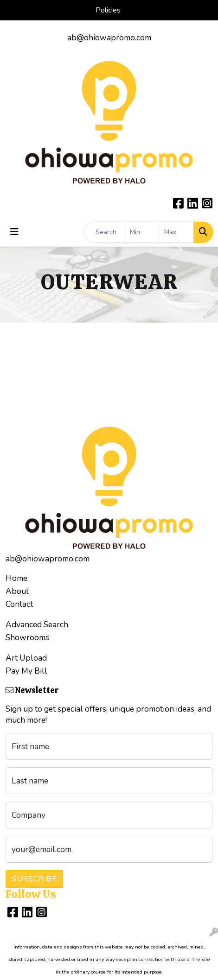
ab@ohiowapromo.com (109, 38)
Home (16, 578)
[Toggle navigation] (14, 232)
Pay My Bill (26, 671)
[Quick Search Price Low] (142, 232)
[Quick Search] (104, 232)
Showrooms (27, 637)
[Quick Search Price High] (176, 232)
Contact (19, 604)
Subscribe (34, 879)
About (17, 591)
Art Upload (26, 658)
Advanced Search (37, 624)
